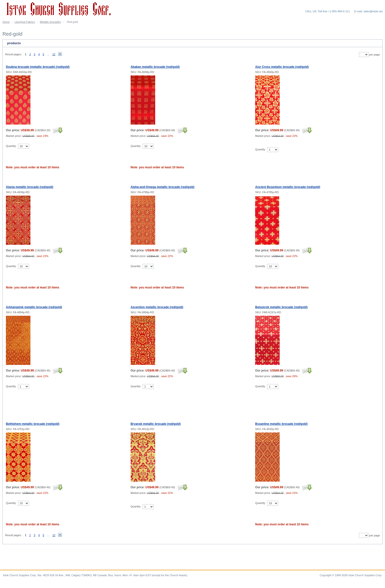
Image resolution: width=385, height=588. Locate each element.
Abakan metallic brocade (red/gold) (155, 67)
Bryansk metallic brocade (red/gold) (156, 424)
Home (6, 22)
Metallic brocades (50, 22)
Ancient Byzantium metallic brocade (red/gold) (288, 187)
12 (54, 54)
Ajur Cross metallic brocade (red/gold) (282, 67)
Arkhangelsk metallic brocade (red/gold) (34, 307)
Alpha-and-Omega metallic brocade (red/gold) (163, 187)
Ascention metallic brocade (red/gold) (157, 307)
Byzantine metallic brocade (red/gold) (281, 424)
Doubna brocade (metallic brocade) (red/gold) (38, 67)
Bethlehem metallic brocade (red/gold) (33, 424)
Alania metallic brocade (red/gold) (30, 187)
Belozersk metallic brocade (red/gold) (281, 307)
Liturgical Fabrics (25, 22)
